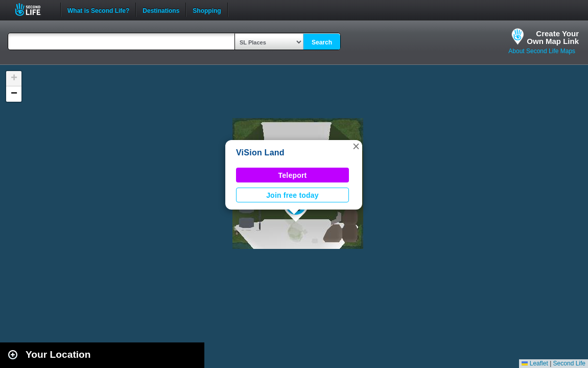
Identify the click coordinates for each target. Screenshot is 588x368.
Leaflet (535, 363)
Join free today (292, 195)
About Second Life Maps (542, 51)
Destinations (161, 10)
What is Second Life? (98, 10)
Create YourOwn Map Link (553, 37)
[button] (356, 146)
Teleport (293, 175)
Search (322, 42)
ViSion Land (260, 153)
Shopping (207, 10)
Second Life (33, 9)
